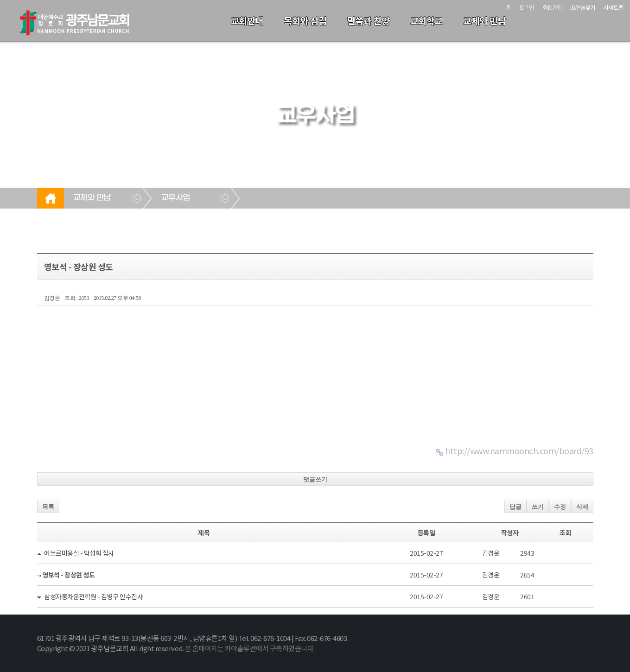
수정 (560, 507)
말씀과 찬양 (369, 21)
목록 (48, 507)
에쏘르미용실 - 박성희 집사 (79, 553)
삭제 (582, 507)
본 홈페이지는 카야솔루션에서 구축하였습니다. (250, 648)
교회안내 (247, 21)
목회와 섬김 (305, 21)
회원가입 (552, 7)
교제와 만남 (484, 21)
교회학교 (426, 21)
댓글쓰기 (315, 479)
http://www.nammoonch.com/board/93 (519, 450)
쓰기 (538, 507)
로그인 (527, 7)
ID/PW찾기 (583, 7)
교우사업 (176, 198)
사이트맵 (613, 7)
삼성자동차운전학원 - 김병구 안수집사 (93, 596)
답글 (515, 507)
